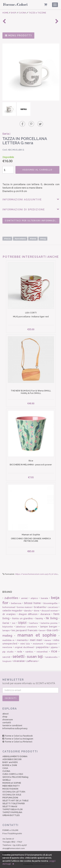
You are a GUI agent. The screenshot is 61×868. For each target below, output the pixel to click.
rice (54, 651)
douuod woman (50, 611)
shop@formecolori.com (14, 848)
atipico (34, 598)
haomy (39, 618)
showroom (8, 720)
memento (22, 640)
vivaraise (19, 661)
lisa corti (52, 630)
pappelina (42, 647)
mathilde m (8, 640)
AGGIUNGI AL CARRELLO (37, 170)
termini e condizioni (12, 725)
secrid (6, 657)
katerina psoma (49, 623)
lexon (42, 630)
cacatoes (53, 607)
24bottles (11, 598)
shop (5, 717)
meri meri (36, 640)
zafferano (32, 661)
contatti (7, 723)
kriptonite (8, 627)
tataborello (51, 657)
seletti (18, 656)
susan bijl (35, 657)
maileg (7, 636)
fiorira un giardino (23, 618)
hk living (52, 618)
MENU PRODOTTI (18, 35)
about (6, 714)
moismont (38, 644)
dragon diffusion (28, 614)
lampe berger (49, 627)
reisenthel (42, 652)
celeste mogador (12, 611)
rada (20, 652)
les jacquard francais (24, 630)
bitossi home (32, 603)
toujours (7, 661)
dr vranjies (9, 614)
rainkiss (29, 652)
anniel (24, 598)
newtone (7, 647)
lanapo (6, 630)
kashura (34, 623)
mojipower (52, 644)
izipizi (22, 623)
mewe (48, 640)
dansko (28, 611)
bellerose (16, 603)
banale (44, 598)
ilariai (6, 623)
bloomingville (51, 603)
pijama (54, 647)
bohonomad (9, 607)
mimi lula (25, 644)
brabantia (40, 607)
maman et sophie (37, 635)
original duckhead (24, 647)
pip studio (8, 652)
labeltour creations (26, 627)
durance (45, 614)
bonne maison (25, 607)
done (37, 611)
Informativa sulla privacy (15, 728)
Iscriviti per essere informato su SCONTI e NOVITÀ (30, 681)
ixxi (14, 623)
